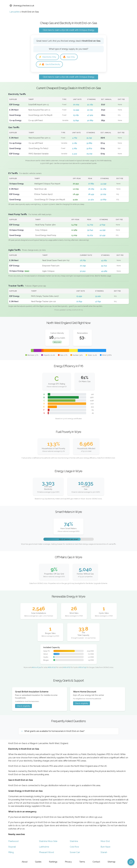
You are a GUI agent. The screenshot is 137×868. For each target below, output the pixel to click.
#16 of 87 (67, 667)
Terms (82, 862)
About (25, 862)
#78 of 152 (82, 667)
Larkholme (44, 847)
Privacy (68, 862)
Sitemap (112, 862)
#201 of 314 (37, 667)
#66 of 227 (52, 667)
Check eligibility (23, 706)
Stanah (104, 852)
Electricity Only (47, 57)
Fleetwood (13, 841)
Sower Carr (75, 852)
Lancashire (15, 12)
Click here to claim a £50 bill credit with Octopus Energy (69, 30)
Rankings (53, 862)
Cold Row (74, 847)
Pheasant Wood (46, 852)
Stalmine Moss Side (48, 841)
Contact (96, 862)
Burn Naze (105, 847)
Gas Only (69, 57)
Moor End (105, 841)
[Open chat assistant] (131, 862)
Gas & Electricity (49, 64)
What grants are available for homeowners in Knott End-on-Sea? (54, 731)
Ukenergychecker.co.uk (22, 6)
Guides (38, 862)
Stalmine (74, 841)
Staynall (12, 847)
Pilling (11, 852)
